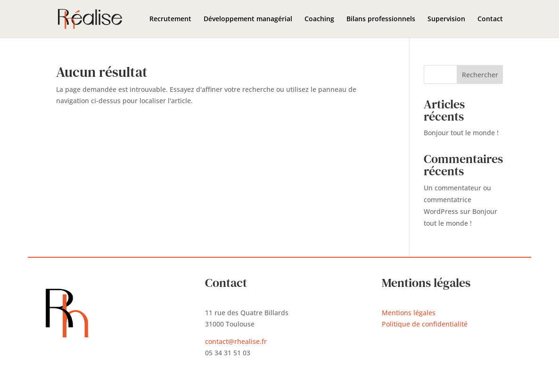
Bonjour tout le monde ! (461, 133)
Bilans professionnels (381, 19)
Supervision (446, 19)
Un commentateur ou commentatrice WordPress (457, 200)
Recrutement (170, 19)
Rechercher (480, 75)
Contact (490, 19)
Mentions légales (409, 313)
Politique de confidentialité (425, 324)
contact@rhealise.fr (236, 341)
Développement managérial (248, 19)
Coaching (319, 19)
